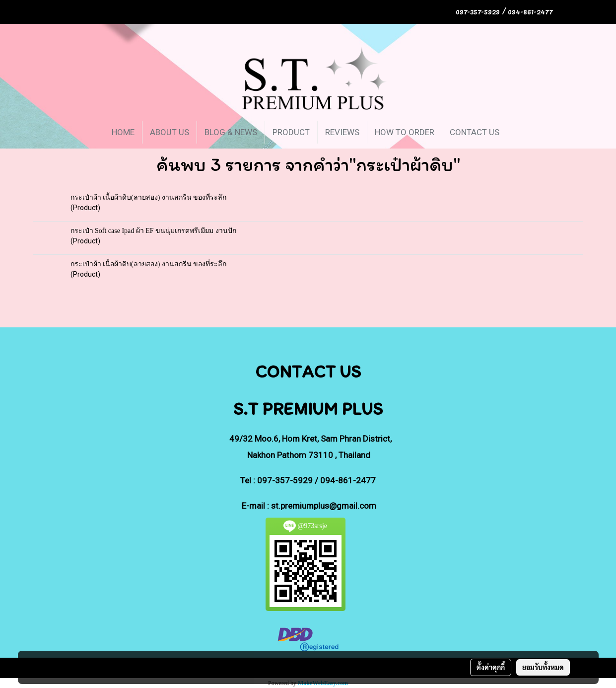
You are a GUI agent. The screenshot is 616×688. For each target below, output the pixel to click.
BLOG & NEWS (231, 132)
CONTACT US (475, 132)
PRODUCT (291, 132)
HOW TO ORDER (405, 132)
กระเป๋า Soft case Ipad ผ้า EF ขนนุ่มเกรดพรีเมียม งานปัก (153, 231)
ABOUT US (170, 132)
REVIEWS (342, 132)
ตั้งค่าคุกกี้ (491, 667)
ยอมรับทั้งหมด (543, 667)
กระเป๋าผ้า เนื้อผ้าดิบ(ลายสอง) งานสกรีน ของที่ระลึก (149, 197)
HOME (123, 132)
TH (574, 12)
